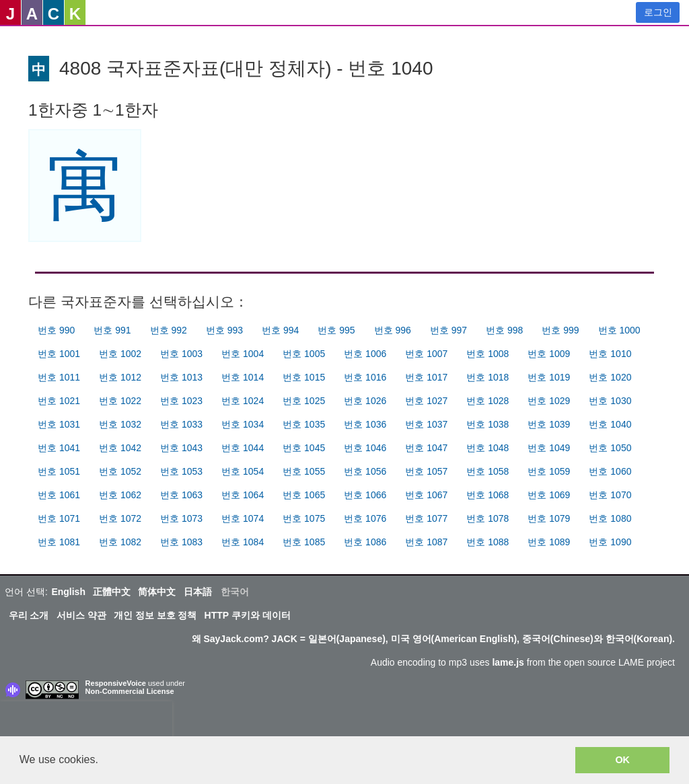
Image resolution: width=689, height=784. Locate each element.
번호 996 (393, 330)
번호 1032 (120, 424)
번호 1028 (487, 401)
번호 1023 (181, 401)
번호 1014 (243, 377)
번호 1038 (487, 424)
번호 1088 (487, 542)
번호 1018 (487, 377)
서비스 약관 (81, 615)
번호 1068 (487, 495)
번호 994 (280, 330)
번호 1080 (610, 518)
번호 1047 (426, 448)
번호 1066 (365, 495)
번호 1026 (365, 401)
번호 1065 (304, 495)
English (68, 592)
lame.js (508, 662)
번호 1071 (59, 518)
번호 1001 (59, 354)
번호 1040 (610, 424)
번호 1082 (120, 542)
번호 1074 (243, 518)
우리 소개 (29, 615)
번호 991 (112, 330)
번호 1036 (365, 424)
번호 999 (560, 330)
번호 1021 (59, 401)
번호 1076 (365, 518)
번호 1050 (610, 448)
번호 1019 (549, 377)
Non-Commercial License (130, 691)
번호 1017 (426, 377)
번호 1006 (365, 354)
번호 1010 (610, 354)
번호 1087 (426, 542)
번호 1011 (59, 377)
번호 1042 (120, 448)
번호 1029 (549, 401)
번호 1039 (549, 424)
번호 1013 (181, 377)
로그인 (658, 12)
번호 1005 (304, 354)
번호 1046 (365, 448)
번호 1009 (549, 354)
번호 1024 (243, 401)
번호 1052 (120, 471)
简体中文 (157, 592)
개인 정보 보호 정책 (155, 615)
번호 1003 (181, 354)
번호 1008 (487, 354)
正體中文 (112, 592)
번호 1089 (549, 542)
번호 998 (504, 330)
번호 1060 (610, 471)
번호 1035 (304, 424)
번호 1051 (59, 471)
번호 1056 (365, 471)
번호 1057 (426, 471)
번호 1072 (120, 518)
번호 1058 (487, 471)
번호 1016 (365, 377)
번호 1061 (59, 495)
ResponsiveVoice (116, 683)
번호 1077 (426, 518)
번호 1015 (304, 377)
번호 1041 (59, 448)
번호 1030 (610, 401)
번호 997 (448, 330)
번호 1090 (610, 542)
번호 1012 (120, 377)
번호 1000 (619, 330)
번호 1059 (549, 471)
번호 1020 (610, 377)
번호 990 (56, 330)
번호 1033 (181, 424)
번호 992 (169, 330)
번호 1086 (365, 542)
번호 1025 (304, 401)
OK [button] (622, 760)
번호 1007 (426, 354)
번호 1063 (181, 495)
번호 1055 (304, 471)
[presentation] (86, 721)
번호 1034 (243, 424)
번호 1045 (304, 448)
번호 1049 (549, 448)
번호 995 (336, 330)
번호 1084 (243, 542)
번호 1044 (243, 448)
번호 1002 (120, 354)
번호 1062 (120, 495)
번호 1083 (181, 542)
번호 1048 (487, 448)
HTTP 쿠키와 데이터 (248, 615)
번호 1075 (304, 518)
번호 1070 (610, 495)
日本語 (198, 592)
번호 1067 (426, 495)
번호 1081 (59, 542)
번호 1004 (243, 354)
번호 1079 (549, 518)
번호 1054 (243, 471)
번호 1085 (304, 542)
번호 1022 (120, 401)
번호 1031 (59, 424)
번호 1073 (181, 518)
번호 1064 (243, 495)
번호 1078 (487, 518)
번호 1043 (181, 448)
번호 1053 (181, 471)
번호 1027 (426, 401)
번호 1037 (426, 424)
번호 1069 (549, 495)
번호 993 (224, 330)
